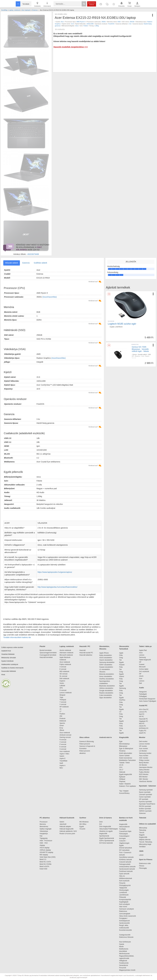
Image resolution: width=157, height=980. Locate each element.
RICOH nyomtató (145, 806)
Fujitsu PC (143, 731)
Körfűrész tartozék (126, 860)
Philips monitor (144, 760)
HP (140, 662)
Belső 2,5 (43, 859)
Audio (141, 688)
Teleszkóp (143, 830)
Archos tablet (144, 669)
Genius (135, 355)
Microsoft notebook (66, 655)
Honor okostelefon (106, 676)
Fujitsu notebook (65, 664)
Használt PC (143, 719)
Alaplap (42, 845)
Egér (121, 741)
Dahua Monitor (144, 770)
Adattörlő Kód (6, 651)
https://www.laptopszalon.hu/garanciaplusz (55, 572)
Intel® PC (142, 733)
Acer (62, 22)
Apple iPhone (104, 653)
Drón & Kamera (106, 818)
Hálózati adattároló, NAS (68, 831)
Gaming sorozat (65, 737)
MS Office (83, 824)
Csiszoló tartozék (125, 862)
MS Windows (84, 822)
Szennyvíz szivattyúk (126, 909)
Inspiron (62, 681)
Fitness (142, 866)
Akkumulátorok (126, 827)
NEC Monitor (144, 779)
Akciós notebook (65, 650)
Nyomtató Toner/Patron (147, 804)
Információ (47, 4)
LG (120, 712)
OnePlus (122, 700)
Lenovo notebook (66, 693)
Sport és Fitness (146, 860)
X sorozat (63, 742)
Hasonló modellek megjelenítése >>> (71, 47)
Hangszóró (143, 692)
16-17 (121, 770)
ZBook (62, 730)
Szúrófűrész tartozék (126, 857)
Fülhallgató (143, 696)
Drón (101, 822)
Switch (62, 756)
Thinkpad (63, 700)
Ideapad (62, 695)
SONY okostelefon (106, 665)
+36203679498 (33, 254)
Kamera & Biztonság (87, 741)
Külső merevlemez (126, 758)
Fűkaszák (123, 897)
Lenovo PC (143, 712)
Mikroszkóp (143, 828)
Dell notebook (64, 679)
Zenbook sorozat (65, 735)
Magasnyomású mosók (127, 970)
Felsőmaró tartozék (126, 871)
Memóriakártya (124, 744)
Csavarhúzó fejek (127, 831)
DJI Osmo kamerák (106, 843)
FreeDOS (111, 24)
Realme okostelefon (106, 693)
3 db (142, 356)
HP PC (141, 717)
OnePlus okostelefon (107, 679)
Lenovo (142, 655)
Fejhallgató (143, 694)
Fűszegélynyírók (126, 885)
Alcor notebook (65, 662)
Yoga (61, 697)
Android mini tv (106, 737)
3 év (130, 24)
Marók (123, 947)
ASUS (141, 676)
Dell (140, 683)
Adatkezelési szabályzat (10, 664)
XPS (61, 688)
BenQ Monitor (144, 763)
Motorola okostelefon (107, 674)
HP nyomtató (144, 799)
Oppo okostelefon (105, 698)
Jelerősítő (63, 824)
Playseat (122, 781)
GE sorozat (64, 674)
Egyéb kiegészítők (126, 774)
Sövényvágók (125, 890)
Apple (121, 653)
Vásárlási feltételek (8, 654)
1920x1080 (90, 24)
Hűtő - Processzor (46, 841)
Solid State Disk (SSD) (48, 857)
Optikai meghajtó (46, 829)
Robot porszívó (85, 744)
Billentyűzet (123, 746)
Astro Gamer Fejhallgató (148, 701)
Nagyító (142, 835)
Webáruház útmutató (9, 658)
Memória (43, 824)
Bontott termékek (46, 650)
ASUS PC (143, 726)
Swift (61, 763)
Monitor (142, 737)
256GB (132, 22)
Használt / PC (85, 646)
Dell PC (142, 714)
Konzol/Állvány (124, 793)
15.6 (72, 24)
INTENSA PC (144, 728)
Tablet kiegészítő (145, 660)
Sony (121, 723)
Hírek (3, 675)
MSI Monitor (143, 777)
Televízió (143, 818)
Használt (82, 650)
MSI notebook (64, 671)
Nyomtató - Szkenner (148, 786)
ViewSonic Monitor (146, 781)
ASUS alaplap (45, 848)
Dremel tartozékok (127, 848)
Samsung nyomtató (146, 790)
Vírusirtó (82, 829)
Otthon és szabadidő (147, 824)
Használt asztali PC (86, 653)
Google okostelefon (106, 691)
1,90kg (97, 26)
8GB (119, 22)
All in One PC (144, 709)
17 (60, 711)
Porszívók (123, 968)
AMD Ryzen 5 (81, 22)
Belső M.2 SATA (45, 862)
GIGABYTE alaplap (47, 852)
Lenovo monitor (145, 744)
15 (60, 709)
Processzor (44, 822)
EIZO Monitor (144, 774)
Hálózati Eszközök (67, 818)
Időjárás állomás (145, 840)
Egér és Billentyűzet (126, 749)
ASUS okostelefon (106, 658)
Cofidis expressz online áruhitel (12, 647)
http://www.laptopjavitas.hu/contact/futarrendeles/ (57, 587)
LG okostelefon (105, 669)
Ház (41, 836)
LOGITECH (119, 327)
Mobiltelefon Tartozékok (127, 760)
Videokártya (44, 831)
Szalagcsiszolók (125, 935)
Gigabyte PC (144, 721)
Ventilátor (142, 847)
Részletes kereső (92, 4)
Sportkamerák (104, 836)
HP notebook (64, 707)
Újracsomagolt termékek (48, 653)
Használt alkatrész (86, 655)
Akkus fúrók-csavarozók (127, 916)
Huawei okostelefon (106, 667)
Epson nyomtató (145, 792)
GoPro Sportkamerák (107, 841)
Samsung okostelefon (107, 662)
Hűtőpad (122, 779)
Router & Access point (67, 834)
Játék (141, 851)
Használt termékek (46, 657)
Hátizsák (122, 772)
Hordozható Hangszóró (147, 699)
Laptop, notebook (67, 646)
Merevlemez (44, 827)
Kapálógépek (124, 902)
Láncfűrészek (125, 895)
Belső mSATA (45, 866)
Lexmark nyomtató (146, 795)
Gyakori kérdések (7, 661)
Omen (62, 726)
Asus (141, 653)
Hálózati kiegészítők (67, 829)
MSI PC (142, 724)
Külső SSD (43, 869)
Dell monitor (143, 741)
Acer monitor (144, 749)
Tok (120, 660)
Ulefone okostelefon (106, 688)
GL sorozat (63, 676)
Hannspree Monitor (146, 767)
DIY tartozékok (124, 850)
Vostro (62, 683)
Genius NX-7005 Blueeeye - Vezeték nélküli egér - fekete (140, 349)
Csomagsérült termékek (48, 655)
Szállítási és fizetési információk (12, 668)
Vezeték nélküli (142, 355)
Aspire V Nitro (65, 754)
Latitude (62, 686)
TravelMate (64, 761)
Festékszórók (124, 963)
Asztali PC (143, 706)
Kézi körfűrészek (126, 942)
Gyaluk (125, 944)
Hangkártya (44, 834)
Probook (62, 719)
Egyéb (121, 662)
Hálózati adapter (65, 827)
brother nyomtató (145, 809)
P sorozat (63, 744)
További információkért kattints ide (17, 637)
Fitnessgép (143, 868)
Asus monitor (144, 756)
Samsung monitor (145, 753)
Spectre (62, 723)
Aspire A (62, 766)
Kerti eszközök (124, 881)
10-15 (121, 765)
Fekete (86, 26)
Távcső (142, 833)
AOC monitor (144, 758)
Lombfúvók (123, 892)
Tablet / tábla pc (145, 646)
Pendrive (122, 751)
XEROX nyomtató (145, 811)
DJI (100, 824)
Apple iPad (143, 650)
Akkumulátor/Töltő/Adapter (109, 829)
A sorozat (63, 667)
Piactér (42, 646)
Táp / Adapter (124, 791)
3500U (104, 22)
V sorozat (63, 704)
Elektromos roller (145, 863)
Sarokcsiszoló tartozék (127, 869)
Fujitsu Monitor (144, 772)
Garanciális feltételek (9, 671)
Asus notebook (65, 733)
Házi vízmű (123, 907)
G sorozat (63, 690)
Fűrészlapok (125, 834)
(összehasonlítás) (50, 297)
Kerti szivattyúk (124, 904)
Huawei (122, 665)
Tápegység (44, 838)
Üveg (121, 658)
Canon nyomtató (145, 797)
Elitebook (63, 721)
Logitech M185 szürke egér (122, 324)
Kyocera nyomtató (145, 802)
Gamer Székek (124, 756)
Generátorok (124, 965)
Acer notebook (65, 751)
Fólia (121, 655)
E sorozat (63, 669)
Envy (61, 728)
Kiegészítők (124, 737)
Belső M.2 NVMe (46, 864)
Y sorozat (63, 702)
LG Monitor (143, 751)
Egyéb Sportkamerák (107, 838)
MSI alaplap (44, 855)
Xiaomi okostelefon (106, 660)
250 (61, 716)
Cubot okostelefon (106, 695)
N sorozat (63, 740)
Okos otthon (84, 737)
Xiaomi (122, 676)
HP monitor (143, 746)
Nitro (61, 768)
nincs (77, 26)
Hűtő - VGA (44, 843)
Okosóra (102, 672)
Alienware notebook (66, 653)
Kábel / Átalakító (125, 784)
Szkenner (142, 813)
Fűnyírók (122, 883)
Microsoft (142, 667)
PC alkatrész (45, 818)
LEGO (141, 855)
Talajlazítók (123, 888)
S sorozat (63, 749)
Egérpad (122, 777)
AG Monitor (143, 765)
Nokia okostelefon (106, 655)
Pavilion (62, 714)
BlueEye (138, 356)
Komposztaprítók (125, 900)
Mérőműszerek (124, 954)
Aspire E (62, 758)
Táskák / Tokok (124, 763)
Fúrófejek (124, 829)
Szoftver (83, 818)
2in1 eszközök (144, 671)
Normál (134, 358)
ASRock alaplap (46, 850)
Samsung (123, 688)
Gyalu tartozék (124, 874)
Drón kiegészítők (105, 827)
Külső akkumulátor (126, 753)
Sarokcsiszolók (125, 923)
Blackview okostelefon (107, 686)
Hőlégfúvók (123, 961)
